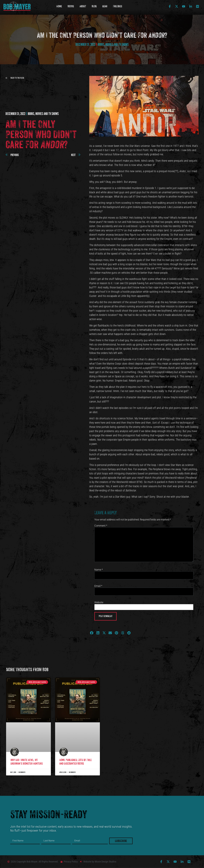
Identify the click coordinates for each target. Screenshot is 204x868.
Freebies (118, 6)
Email (98, 586)
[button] (15, 78)
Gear (105, 6)
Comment (101, 526)
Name (99, 570)
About (83, 6)
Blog (94, 6)
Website (99, 602)
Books (71, 6)
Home (59, 6)
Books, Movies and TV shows (113, 44)
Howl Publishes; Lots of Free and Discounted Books (76, 762)
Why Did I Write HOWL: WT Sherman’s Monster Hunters (26, 762)
